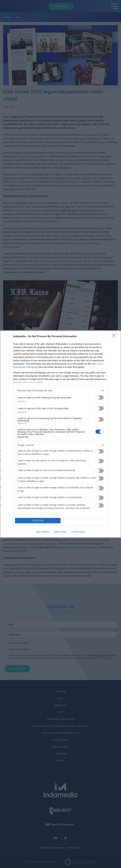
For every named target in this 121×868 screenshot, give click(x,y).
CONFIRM (38, 521)
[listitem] (60, 391)
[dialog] (60, 434)
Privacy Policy (78, 532)
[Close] (115, 337)
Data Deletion (43, 532)
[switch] (100, 398)
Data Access (60, 532)
